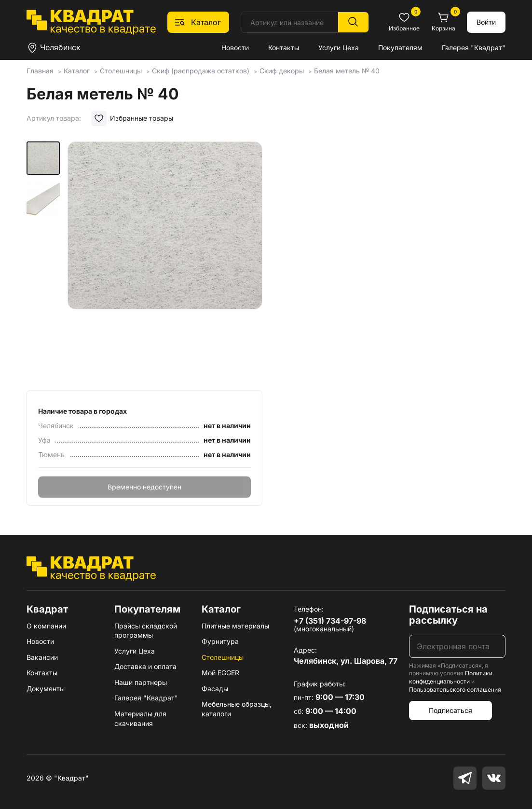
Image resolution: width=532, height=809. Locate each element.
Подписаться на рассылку (448, 615)
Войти (486, 22)
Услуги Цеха (339, 48)
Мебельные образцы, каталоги (237, 709)
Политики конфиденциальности (451, 677)
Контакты (284, 48)
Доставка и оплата (145, 666)
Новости (235, 48)
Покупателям (400, 48)
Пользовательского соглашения (455, 690)
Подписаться (450, 710)
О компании (46, 626)
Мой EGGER (220, 673)
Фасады (215, 689)
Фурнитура (220, 641)
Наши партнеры (141, 682)
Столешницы (223, 657)
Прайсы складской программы (146, 631)
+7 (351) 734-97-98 (330, 621)
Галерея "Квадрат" (474, 48)
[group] (165, 263)
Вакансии (42, 657)
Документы (46, 689)
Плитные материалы (235, 626)
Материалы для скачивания (140, 718)
